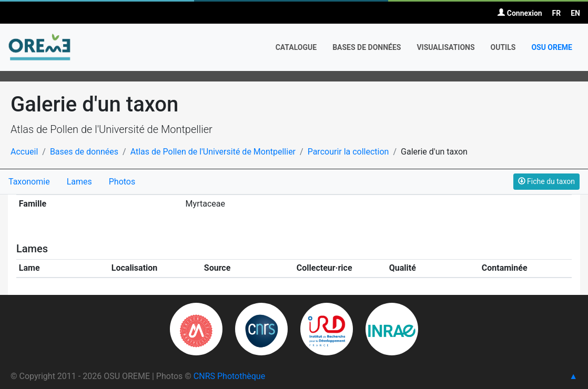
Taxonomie (29, 182)
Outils (503, 47)
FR (557, 13)
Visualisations (445, 47)
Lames (79, 182)
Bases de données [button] (367, 47)
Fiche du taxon (546, 181)
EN (575, 13)
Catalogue (296, 47)
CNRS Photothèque (229, 376)
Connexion (520, 13)
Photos (122, 182)
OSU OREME (552, 47)
